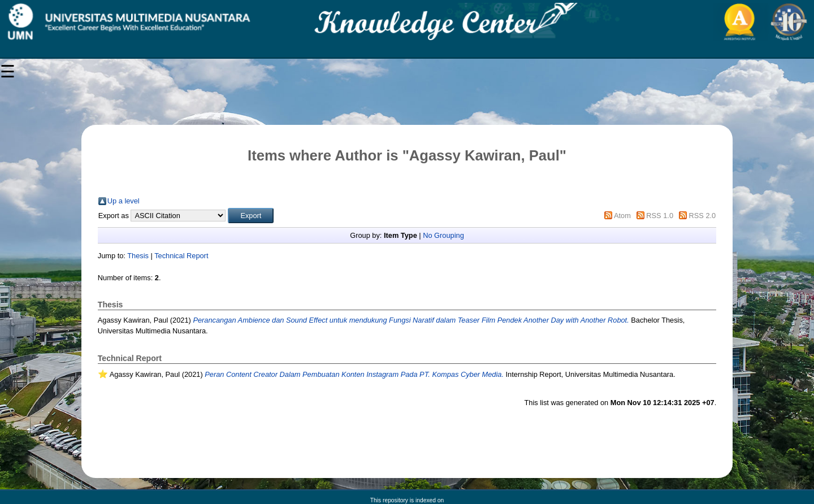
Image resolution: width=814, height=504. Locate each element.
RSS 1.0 (660, 216)
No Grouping (443, 235)
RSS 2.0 (703, 216)
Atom (622, 216)
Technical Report (181, 256)
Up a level (124, 201)
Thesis (138, 256)
